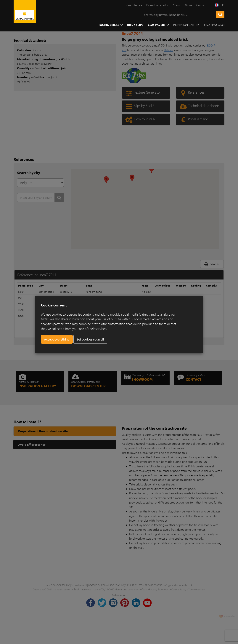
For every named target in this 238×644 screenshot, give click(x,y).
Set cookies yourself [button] (90, 339)
